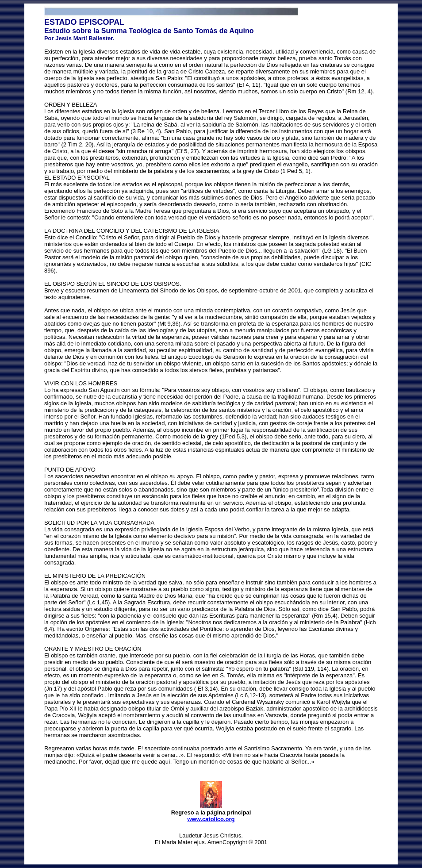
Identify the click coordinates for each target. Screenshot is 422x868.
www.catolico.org (211, 819)
